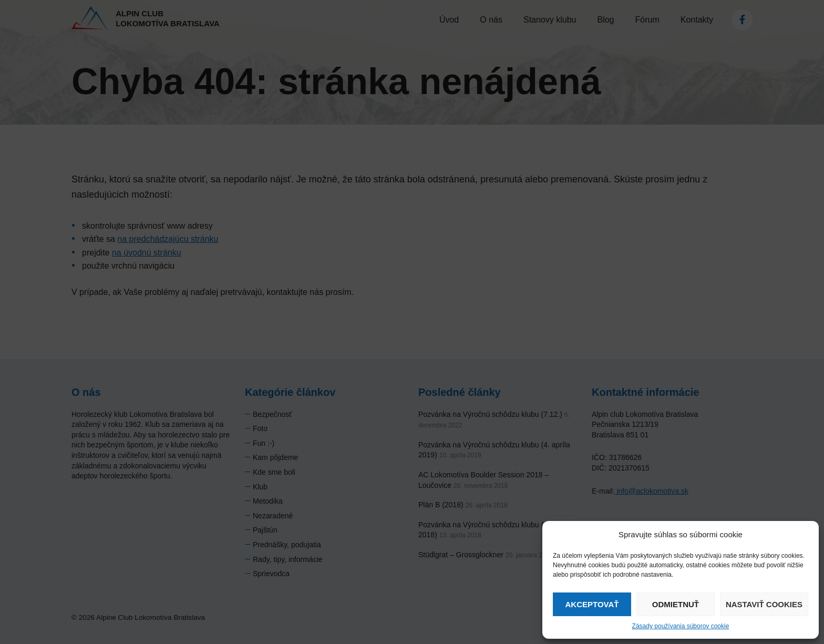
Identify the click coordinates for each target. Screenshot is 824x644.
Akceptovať (592, 604)
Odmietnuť (676, 604)
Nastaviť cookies (764, 604)
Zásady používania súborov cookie (681, 626)
